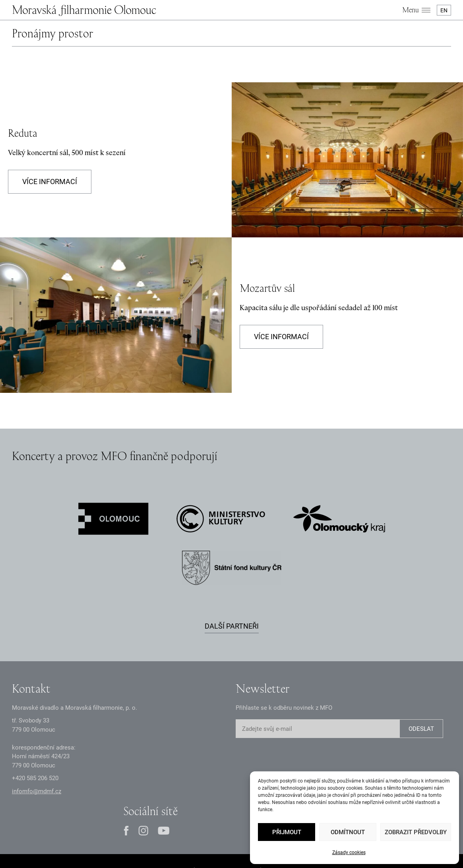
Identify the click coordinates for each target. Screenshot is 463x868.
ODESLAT (421, 729)
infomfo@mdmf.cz (37, 791)
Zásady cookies (349, 852)
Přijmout (287, 832)
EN (444, 10)
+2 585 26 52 (35, 778)
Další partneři (232, 626)
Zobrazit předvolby (416, 832)
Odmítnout (348, 832)
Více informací (50, 182)
